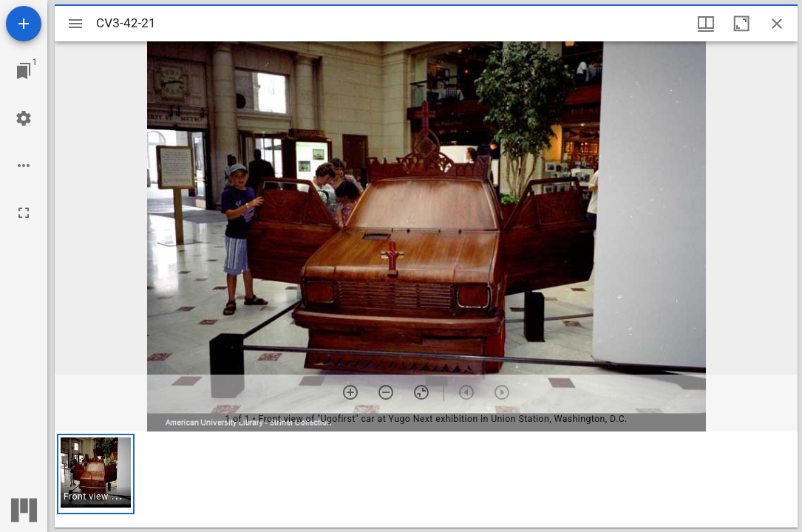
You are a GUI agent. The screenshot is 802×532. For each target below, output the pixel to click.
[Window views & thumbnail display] (706, 24)
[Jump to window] (24, 71)
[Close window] (777, 24)
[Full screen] (24, 213)
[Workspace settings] (24, 118)
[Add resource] (24, 24)
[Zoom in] (350, 392)
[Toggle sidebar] (75, 24)
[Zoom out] (386, 392)
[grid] (426, 480)
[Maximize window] (741, 24)
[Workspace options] (24, 166)
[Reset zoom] (421, 392)
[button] (96, 474)
